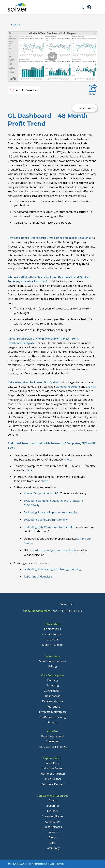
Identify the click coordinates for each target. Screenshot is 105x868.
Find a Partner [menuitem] (53, 779)
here (68, 460)
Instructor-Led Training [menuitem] (53, 747)
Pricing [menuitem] (53, 666)
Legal (52, 864)
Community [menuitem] (53, 848)
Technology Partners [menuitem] (52, 774)
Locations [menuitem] (52, 639)
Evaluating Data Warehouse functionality (49, 527)
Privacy (60, 864)
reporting (74, 387)
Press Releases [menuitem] (53, 827)
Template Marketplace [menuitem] (53, 712)
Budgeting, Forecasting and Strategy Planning (52, 569)
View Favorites (88, 108)
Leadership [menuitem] (53, 806)
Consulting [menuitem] (53, 741)
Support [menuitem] (53, 722)
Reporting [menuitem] (53, 685)
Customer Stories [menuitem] (52, 816)
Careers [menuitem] (52, 832)
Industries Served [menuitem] (52, 768)
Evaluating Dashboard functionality (46, 520)
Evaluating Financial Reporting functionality (51, 512)
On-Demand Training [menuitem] (53, 717)
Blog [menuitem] (52, 843)
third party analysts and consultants (54, 550)
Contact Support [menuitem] (53, 634)
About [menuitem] (53, 800)
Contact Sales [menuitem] (52, 629)
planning (61, 387)
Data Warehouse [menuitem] (52, 701)
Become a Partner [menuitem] (52, 784)
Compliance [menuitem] (52, 822)
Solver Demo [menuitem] (53, 763)
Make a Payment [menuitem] (52, 645)
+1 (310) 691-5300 (71, 611)
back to (15, 25)
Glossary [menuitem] (52, 811)
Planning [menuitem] (52, 680)
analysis (91, 387)
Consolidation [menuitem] (53, 691)
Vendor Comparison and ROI (42, 493)
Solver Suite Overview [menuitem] (53, 661)
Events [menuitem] (53, 837)
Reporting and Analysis (38, 577)
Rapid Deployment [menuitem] (53, 736)
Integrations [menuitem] (53, 707)
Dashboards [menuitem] (53, 696)
